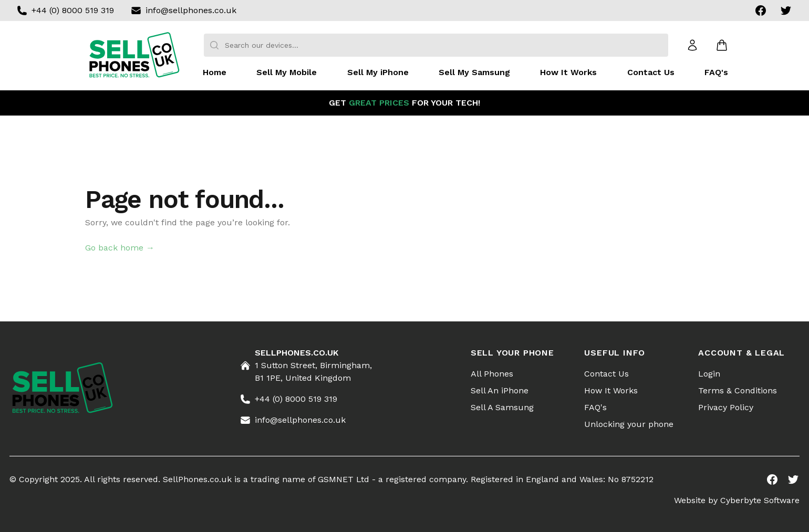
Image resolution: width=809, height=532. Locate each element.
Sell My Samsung (474, 72)
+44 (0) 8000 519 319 (73, 10)
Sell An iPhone (500, 390)
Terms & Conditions (738, 390)
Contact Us (651, 72)
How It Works (568, 72)
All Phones (492, 374)
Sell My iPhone (378, 72)
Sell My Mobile (287, 72)
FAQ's (716, 72)
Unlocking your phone (629, 424)
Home (215, 72)
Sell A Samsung (502, 407)
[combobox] (436, 45)
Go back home (120, 248)
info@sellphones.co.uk (191, 10)
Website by (737, 500)
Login (709, 374)
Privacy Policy (726, 407)
